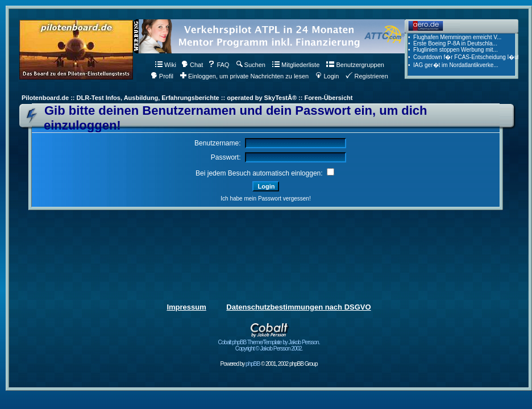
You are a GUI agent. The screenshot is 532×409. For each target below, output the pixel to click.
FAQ (219, 65)
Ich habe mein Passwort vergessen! (265, 199)
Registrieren (367, 76)
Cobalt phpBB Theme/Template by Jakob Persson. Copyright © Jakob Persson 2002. (269, 343)
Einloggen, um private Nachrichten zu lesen (244, 76)
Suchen (251, 65)
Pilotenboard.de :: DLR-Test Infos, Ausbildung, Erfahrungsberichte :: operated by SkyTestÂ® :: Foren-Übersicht (187, 98)
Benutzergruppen (355, 65)
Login (327, 76)
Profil (162, 76)
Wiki (166, 65)
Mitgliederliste (296, 65)
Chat (192, 65)
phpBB (253, 364)
